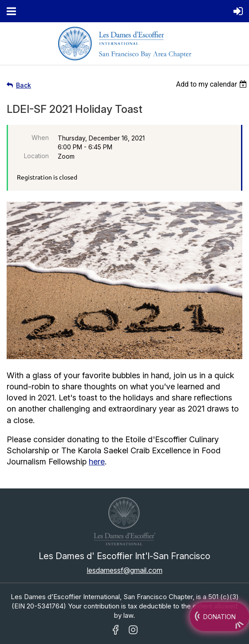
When (40, 138)
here (97, 462)
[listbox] (212, 84)
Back (24, 85)
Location (36, 156)
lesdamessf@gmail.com (125, 570)
